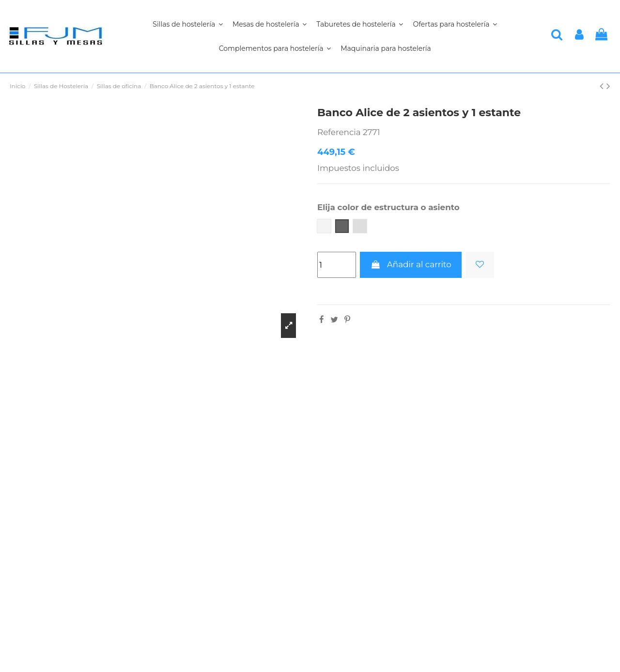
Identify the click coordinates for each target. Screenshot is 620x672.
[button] (275, 48)
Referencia (339, 132)
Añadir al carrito (411, 264)
